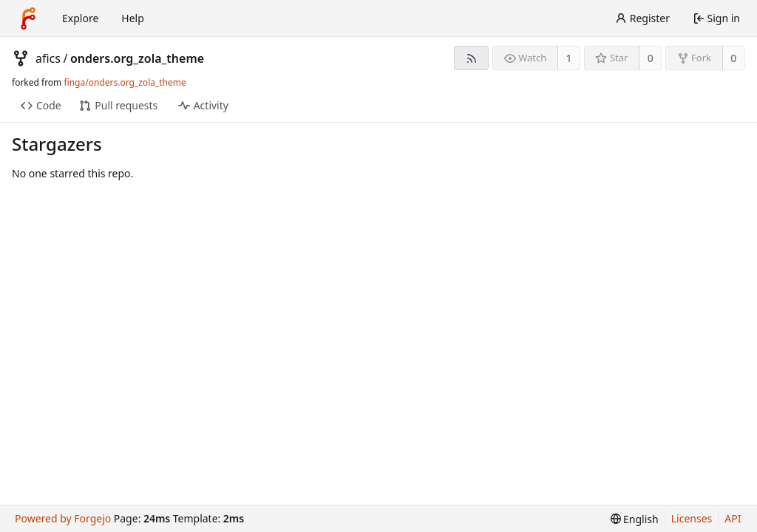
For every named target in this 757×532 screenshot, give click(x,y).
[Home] (28, 18)
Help (133, 18)
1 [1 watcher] (569, 58)
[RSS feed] (471, 58)
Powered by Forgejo (63, 518)
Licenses (692, 518)
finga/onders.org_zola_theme (125, 82)
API (733, 518)
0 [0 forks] (733, 58)
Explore (80, 18)
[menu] (635, 519)
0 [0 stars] (651, 58)
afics (48, 58)
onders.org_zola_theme (137, 58)
